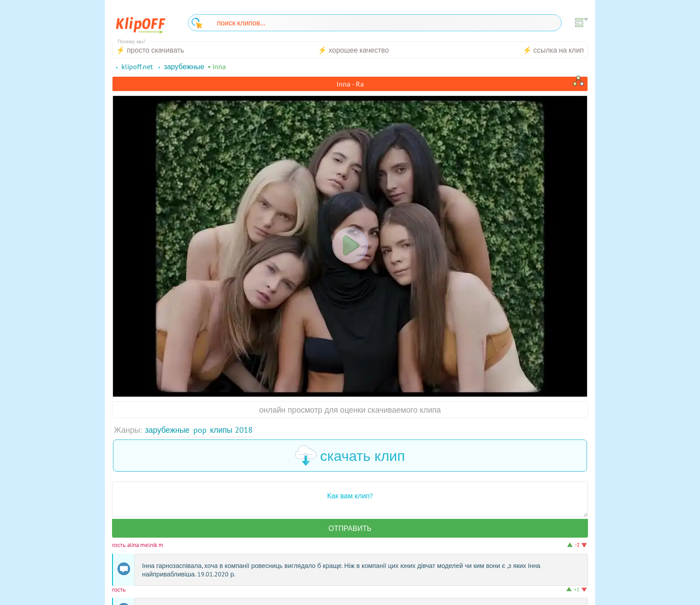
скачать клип (350, 456)
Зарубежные (167, 430)
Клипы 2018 (231, 430)
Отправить (350, 528)
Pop (200, 430)
